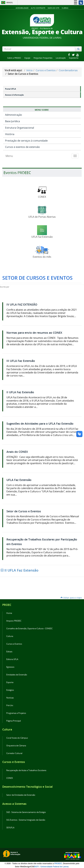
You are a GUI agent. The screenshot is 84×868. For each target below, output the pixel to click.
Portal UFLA (10, 89)
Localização (61, 58)
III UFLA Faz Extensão (21, 361)
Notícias (10, 698)
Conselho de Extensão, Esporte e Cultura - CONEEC (29, 629)
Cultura (10, 636)
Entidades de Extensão (17, 675)
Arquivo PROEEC (14, 621)
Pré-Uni (10, 705)
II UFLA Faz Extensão (20, 392)
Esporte (10, 682)
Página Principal (14, 721)
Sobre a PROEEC (14, 58)
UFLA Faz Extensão (19, 480)
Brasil (7, 3)
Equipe (27, 58)
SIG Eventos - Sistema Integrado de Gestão (26, 820)
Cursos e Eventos (46, 70)
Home (9, 613)
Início (30, 70)
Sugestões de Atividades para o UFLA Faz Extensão (40, 424)
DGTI (37, 867)
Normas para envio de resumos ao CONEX (34, 333)
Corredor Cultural (14, 753)
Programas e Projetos (16, 713)
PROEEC (58, 864)
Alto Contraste (38, 8)
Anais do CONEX (17, 452)
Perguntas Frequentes (43, 58)
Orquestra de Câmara (16, 746)
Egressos (10, 667)
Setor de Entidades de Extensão (21, 795)
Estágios (10, 690)
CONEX (10, 778)
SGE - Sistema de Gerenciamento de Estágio (26, 812)
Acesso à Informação (14, 95)
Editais (9, 652)
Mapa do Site (53, 8)
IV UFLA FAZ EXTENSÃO (22, 305)
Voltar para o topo (71, 598)
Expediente (74, 58)
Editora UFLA (12, 659)
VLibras (65, 8)
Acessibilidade (22, 8)
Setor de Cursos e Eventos (24, 511)
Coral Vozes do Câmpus (17, 738)
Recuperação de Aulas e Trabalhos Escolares (26, 770)
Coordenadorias (68, 70)
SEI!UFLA (10, 828)
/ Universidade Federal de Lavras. (54, 867)
